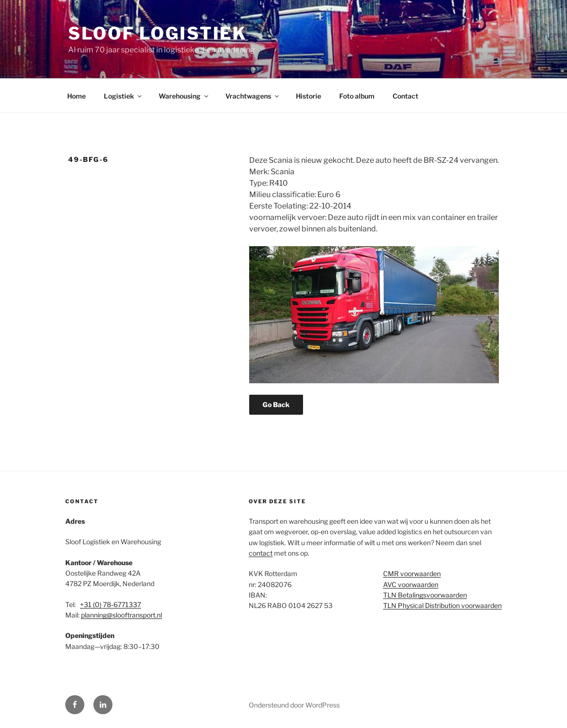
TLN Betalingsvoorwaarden (425, 595)
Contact (405, 96)
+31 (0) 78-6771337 (111, 604)
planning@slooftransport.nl (121, 615)
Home (76, 96)
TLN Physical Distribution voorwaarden (442, 605)
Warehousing (184, 96)
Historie (309, 96)
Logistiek (123, 96)
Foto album (357, 96)
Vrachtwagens (253, 96)
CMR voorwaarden (412, 573)
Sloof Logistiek (157, 33)
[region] (374, 315)
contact (261, 553)
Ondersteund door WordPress (294, 705)
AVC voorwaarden (411, 584)
